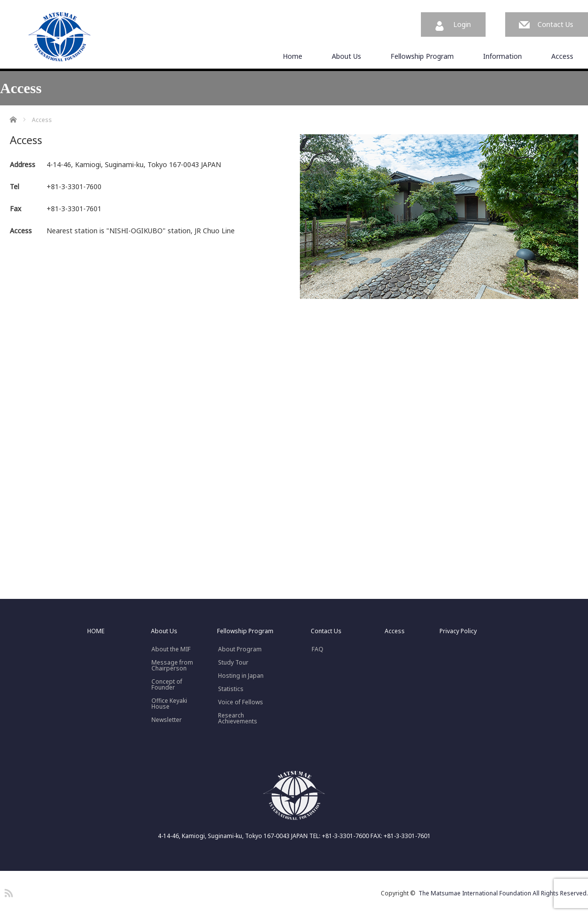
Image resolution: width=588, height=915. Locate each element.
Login (462, 24)
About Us (346, 56)
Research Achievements (238, 718)
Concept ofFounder (167, 685)
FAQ (318, 649)
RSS (7, 891)
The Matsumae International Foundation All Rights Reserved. (503, 893)
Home (293, 56)
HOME (96, 631)
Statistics (231, 689)
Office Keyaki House (169, 704)
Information (502, 56)
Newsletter (167, 720)
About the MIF (171, 649)
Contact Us (555, 24)
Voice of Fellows (241, 702)
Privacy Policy (458, 631)
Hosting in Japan (241, 676)
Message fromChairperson (172, 666)
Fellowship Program (422, 56)
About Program (240, 649)
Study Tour (233, 663)
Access (562, 56)
